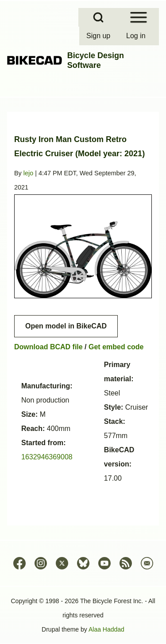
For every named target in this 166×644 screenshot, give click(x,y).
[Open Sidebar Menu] (139, 17)
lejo (28, 173)
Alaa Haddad (106, 629)
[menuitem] (99, 36)
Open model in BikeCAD (66, 326)
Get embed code (116, 347)
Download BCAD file (48, 347)
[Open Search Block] (98, 17)
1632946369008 (47, 457)
